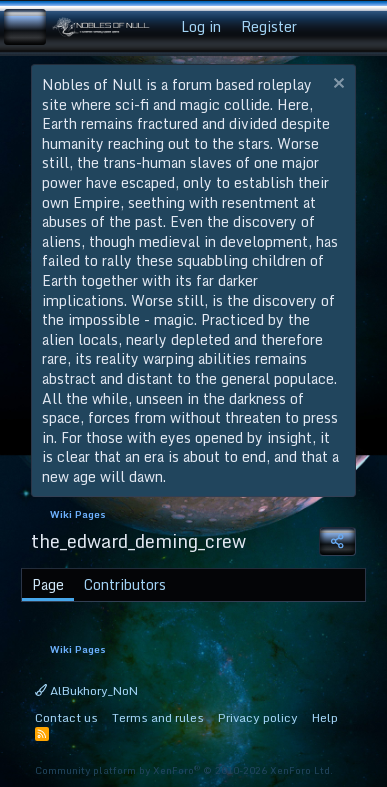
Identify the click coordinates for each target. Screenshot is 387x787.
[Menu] (25, 27)
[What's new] (326, 27)
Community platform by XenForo (184, 770)
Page (48, 584)
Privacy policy (258, 717)
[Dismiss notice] (336, 85)
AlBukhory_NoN (86, 690)
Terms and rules (158, 717)
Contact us (66, 717)
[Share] (337, 541)
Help (325, 717)
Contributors (125, 584)
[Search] (364, 27)
